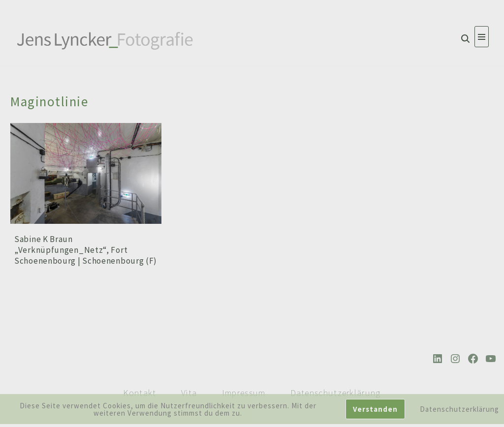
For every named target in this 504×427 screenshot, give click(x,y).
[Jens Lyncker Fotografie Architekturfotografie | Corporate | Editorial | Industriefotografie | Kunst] (106, 39)
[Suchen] (465, 39)
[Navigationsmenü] (482, 37)
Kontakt (140, 393)
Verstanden (375, 409)
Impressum (244, 393)
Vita (189, 393)
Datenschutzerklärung (336, 393)
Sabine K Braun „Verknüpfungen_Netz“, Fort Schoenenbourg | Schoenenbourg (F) (86, 250)
